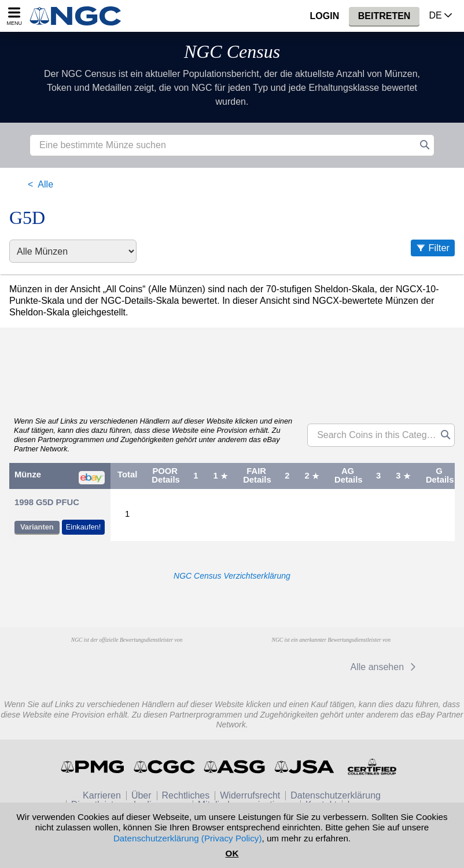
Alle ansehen (385, 667)
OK (232, 853)
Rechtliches (186, 795)
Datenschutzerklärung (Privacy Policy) (188, 838)
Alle (45, 184)
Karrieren (102, 795)
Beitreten (384, 16)
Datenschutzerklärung (336, 795)
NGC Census (232, 52)
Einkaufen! (83, 527)
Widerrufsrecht (250, 795)
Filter (439, 248)
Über (141, 795)
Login (325, 16)
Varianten (37, 527)
